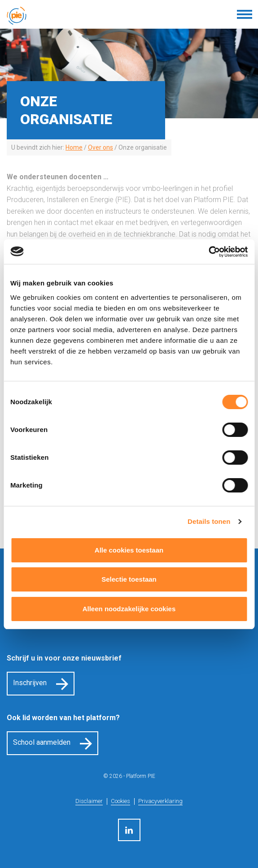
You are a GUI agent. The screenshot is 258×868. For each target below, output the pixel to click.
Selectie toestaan (129, 579)
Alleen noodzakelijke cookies (129, 609)
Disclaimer (89, 801)
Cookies (120, 801)
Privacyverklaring (160, 801)
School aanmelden (42, 742)
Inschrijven (30, 683)
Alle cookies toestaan (129, 550)
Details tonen (209, 521)
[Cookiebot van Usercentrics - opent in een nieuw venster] (208, 252)
